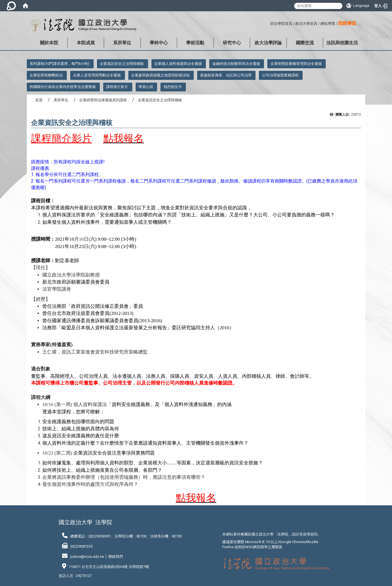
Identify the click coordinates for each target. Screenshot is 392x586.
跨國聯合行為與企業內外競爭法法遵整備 (63, 87)
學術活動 (195, 43)
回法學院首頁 (281, 24)
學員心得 (146, 87)
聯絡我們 (116, 557)
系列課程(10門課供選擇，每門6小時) (60, 64)
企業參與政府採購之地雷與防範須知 (160, 75)
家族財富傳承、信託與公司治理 (226, 75)
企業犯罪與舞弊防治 (46, 75)
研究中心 (232, 43)
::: (268, 23)
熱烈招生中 (173, 87)
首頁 (39, 100)
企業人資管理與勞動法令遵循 (97, 75)
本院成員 (86, 43)
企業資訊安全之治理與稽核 (122, 64)
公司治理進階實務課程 (280, 75)
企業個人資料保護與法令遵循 (178, 64)
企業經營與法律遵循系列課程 (103, 100)
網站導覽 (328, 24)
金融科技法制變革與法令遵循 (236, 64)
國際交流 (305, 43)
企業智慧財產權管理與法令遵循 (296, 64)
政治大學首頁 (306, 24)
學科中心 (159, 43)
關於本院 (49, 43)
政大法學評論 (268, 43)
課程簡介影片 (117, 87)
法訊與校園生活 (342, 43)
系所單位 (122, 43)
